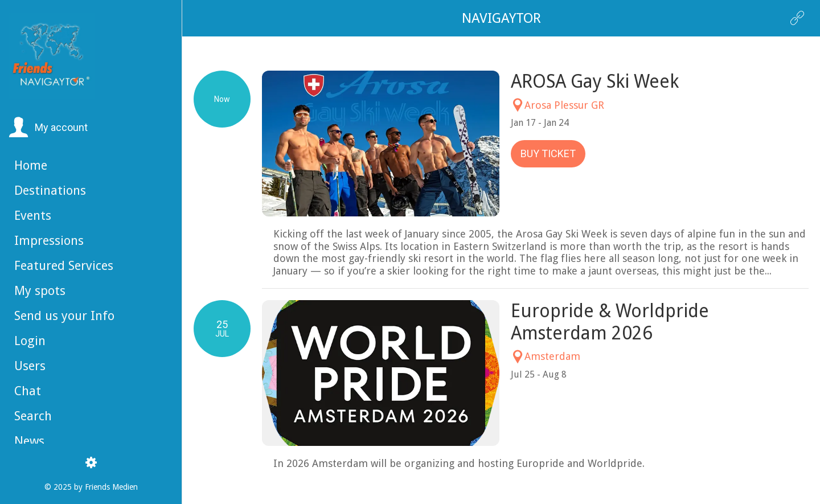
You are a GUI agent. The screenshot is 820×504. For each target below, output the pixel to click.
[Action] (797, 18)
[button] (48, 128)
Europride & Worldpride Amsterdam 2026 (610, 322)
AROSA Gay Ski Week (595, 81)
